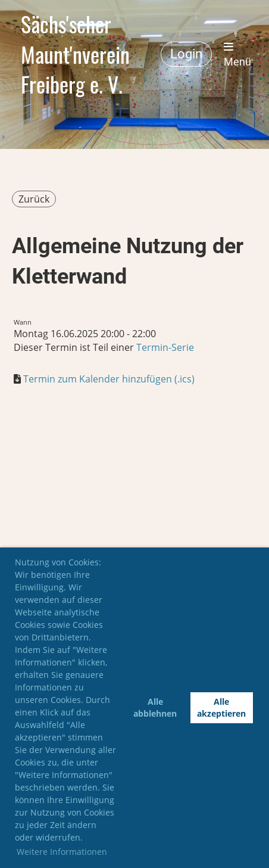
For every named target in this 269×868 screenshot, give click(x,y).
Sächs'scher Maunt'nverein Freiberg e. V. (75, 54)
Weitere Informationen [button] (62, 852)
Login (186, 54)
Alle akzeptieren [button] (221, 707)
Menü (237, 55)
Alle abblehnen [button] (155, 707)
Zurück (34, 199)
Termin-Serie (165, 347)
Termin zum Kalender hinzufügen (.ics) (109, 379)
